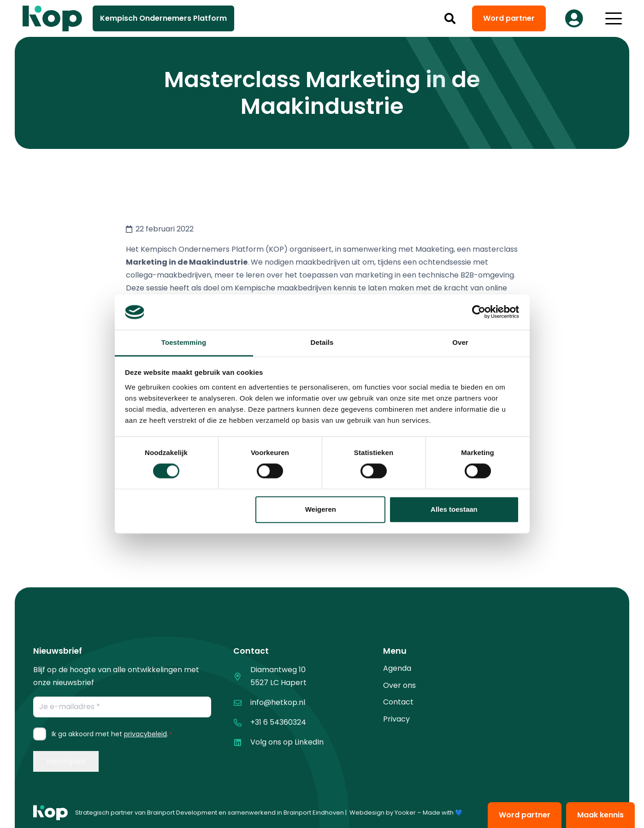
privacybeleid (145, 734)
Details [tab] (322, 342)
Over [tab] (460, 342)
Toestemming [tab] (184, 342)
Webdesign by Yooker (383, 813)
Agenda (397, 668)
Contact (398, 702)
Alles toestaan (454, 509)
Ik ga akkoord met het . (112, 734)
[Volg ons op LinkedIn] (242, 742)
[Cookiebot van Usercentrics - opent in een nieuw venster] (479, 312)
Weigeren (321, 509)
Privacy (396, 719)
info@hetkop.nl (278, 702)
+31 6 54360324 (278, 722)
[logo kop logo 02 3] (53, 18)
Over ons (399, 685)
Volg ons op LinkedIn (287, 742)
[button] (450, 18)
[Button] (574, 18)
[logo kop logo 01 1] (50, 813)
